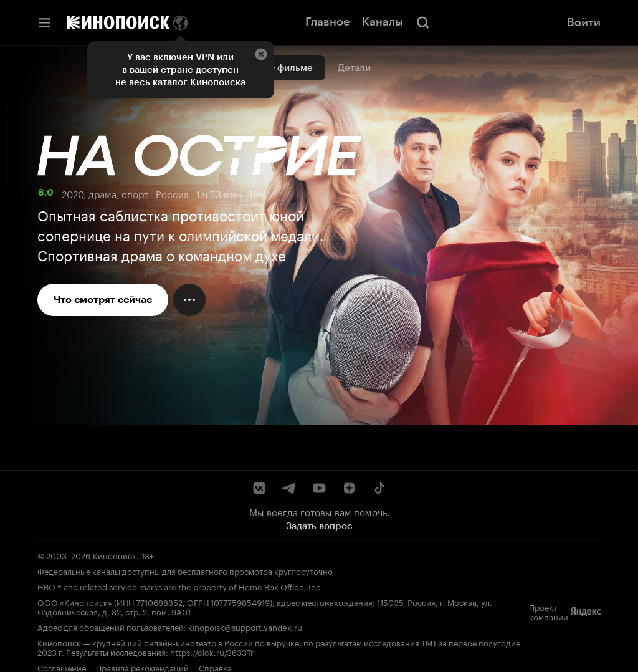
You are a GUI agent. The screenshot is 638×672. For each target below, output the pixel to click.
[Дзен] (349, 488)
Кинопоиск (115, 555)
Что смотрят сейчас (103, 300)
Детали (354, 68)
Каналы (383, 22)
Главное (327, 22)
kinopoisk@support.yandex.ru (245, 626)
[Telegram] (289, 488)
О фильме (290, 68)
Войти (584, 22)
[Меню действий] (189, 300)
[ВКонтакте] (259, 488)
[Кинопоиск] (118, 22)
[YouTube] (319, 488)
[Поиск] (423, 22)
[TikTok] (379, 488)
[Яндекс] (586, 612)
